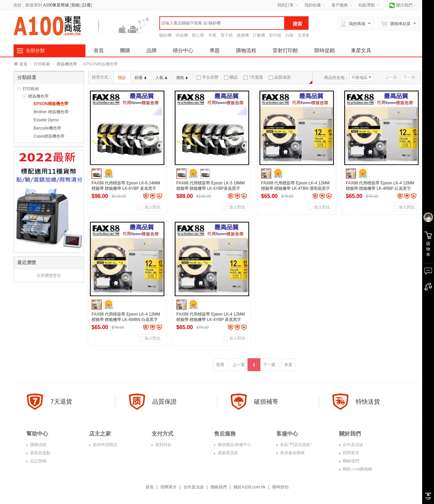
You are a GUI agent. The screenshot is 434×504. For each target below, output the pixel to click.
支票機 (304, 35)
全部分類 (35, 51)
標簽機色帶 (67, 64)
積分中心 (183, 50)
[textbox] (222, 23)
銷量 (141, 78)
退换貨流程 (227, 453)
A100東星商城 (56, 5)
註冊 (87, 5)
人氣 (161, 78)
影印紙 (275, 35)
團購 (125, 50)
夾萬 (212, 35)
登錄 (75, 5)
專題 (215, 50)
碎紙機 (182, 35)
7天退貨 (253, 77)
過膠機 (243, 35)
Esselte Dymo (46, 120)
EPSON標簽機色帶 (51, 104)
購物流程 (246, 50)
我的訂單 (285, 5)
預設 (122, 78)
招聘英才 (350, 453)
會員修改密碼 (292, 453)
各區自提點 (40, 453)
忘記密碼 (38, 461)
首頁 (99, 50)
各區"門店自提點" (295, 445)
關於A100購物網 (357, 469)
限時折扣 (280, 487)
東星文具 (361, 50)
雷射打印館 (285, 50)
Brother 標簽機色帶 (51, 112)
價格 (182, 78)
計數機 (259, 35)
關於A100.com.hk (250, 487)
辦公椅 (198, 35)
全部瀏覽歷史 (49, 276)
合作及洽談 (352, 445)
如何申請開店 (105, 445)
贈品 (231, 77)
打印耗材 (42, 64)
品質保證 (280, 77)
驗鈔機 (165, 35)
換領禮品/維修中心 (234, 445)
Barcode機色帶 (47, 128)
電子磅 (226, 35)
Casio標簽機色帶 (49, 136)
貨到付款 (163, 445)
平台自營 (208, 77)
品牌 (152, 50)
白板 (290, 35)
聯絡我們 (350, 461)
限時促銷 (324, 50)
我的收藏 (313, 5)
